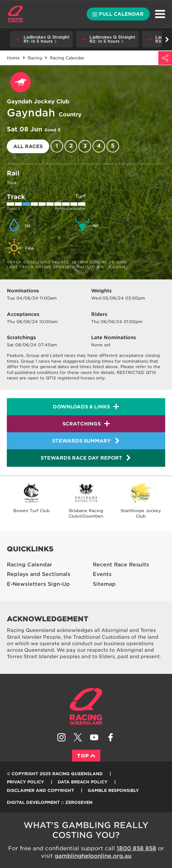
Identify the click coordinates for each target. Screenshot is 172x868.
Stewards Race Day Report (86, 458)
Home (15, 14)
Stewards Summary (86, 441)
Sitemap (104, 584)
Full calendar (118, 14)
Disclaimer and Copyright (40, 790)
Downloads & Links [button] (81, 407)
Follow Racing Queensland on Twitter (78, 737)
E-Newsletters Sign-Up (38, 584)
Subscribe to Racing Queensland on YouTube (94, 737)
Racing (35, 58)
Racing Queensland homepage (86, 706)
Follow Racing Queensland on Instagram (61, 737)
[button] (41, 39)
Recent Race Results (121, 565)
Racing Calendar (30, 565)
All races (28, 146)
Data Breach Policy (83, 782)
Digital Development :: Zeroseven (50, 802)
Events (102, 574)
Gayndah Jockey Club (38, 102)
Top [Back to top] (86, 756)
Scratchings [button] (82, 424)
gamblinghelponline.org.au (93, 856)
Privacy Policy (25, 782)
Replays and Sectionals (39, 574)
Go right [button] (167, 39)
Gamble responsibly (113, 790)
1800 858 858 (137, 848)
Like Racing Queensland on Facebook (111, 737)
